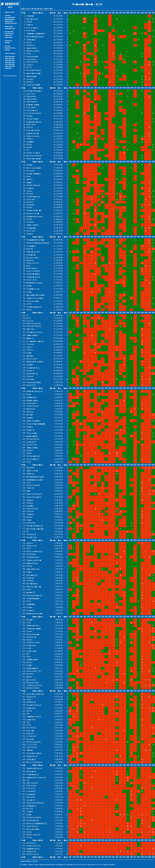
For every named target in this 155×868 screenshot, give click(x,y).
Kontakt (7, 50)
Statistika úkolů (10, 19)
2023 (10, 66)
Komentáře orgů (10, 28)
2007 (7, 57)
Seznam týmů (9, 32)
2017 (10, 62)
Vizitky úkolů (9, 21)
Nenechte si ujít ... (10, 48)
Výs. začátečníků (10, 17)
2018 (13, 62)
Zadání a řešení (9, 12)
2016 (7, 62)
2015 (13, 60)
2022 (7, 66)
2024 (13, 66)
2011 (10, 58)
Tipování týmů (9, 33)
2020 (10, 64)
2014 (10, 60)
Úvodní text (8, 41)
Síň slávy (8, 46)
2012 (13, 58)
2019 (7, 64)
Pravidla (7, 43)
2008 (10, 57)
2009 (13, 57)
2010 (7, 58)
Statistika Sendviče (11, 23)
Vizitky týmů (9, 37)
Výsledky (8, 15)
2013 (7, 60)
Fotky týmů (8, 35)
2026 (10, 68)
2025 (7, 68)
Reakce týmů (9, 26)
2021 (13, 64)
